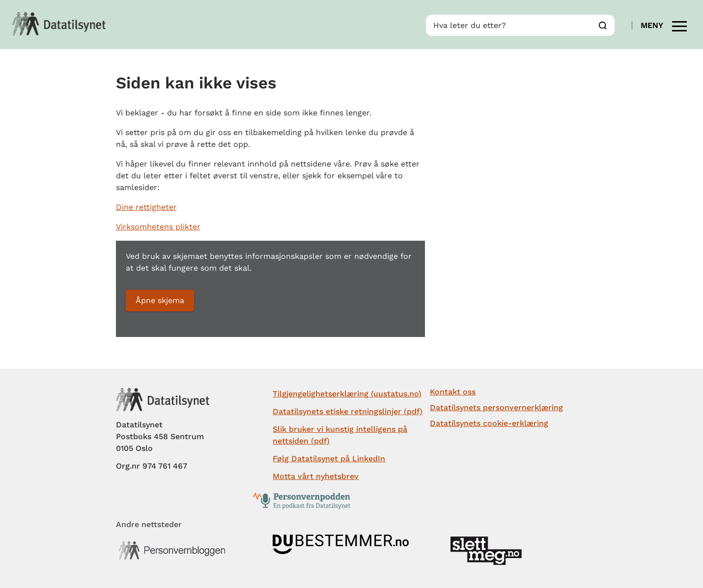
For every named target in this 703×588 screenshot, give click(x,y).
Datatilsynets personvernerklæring (496, 407)
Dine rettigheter (146, 207)
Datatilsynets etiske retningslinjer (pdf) (348, 411)
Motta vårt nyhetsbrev (316, 476)
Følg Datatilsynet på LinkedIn (329, 459)
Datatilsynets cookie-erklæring (489, 423)
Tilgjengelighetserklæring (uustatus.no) (347, 394)
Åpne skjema (160, 300)
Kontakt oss (453, 392)
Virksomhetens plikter (158, 227)
